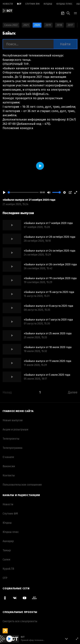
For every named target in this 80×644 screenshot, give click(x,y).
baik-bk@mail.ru (37, 94)
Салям (6, 560)
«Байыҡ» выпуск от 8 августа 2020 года (48, 306)
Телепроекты (11, 439)
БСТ (19, 4)
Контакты (9, 475)
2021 (26, 25)
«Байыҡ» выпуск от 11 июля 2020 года (48, 361)
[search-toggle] (68, 13)
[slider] (23, 192)
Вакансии (9, 466)
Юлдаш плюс (64, 4)
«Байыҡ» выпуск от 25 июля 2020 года (48, 333)
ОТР (5, 578)
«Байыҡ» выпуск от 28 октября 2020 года (50, 237)
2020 (37, 25)
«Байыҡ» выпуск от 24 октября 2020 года (50, 251)
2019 (48, 25)
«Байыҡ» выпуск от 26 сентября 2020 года (50, 264)
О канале (8, 457)
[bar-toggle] (75, 13)
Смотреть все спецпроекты (20, 621)
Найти (65, 44)
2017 (70, 25)
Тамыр (7, 550)
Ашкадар (8, 541)
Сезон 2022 (11, 25)
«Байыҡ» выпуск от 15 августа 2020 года (49, 292)
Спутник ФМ (32, 4)
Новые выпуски (13, 420)
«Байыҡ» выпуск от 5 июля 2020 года (47, 375)
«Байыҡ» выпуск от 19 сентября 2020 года (50, 278)
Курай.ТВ (8, 569)
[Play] (4, 192)
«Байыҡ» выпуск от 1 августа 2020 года (48, 320)
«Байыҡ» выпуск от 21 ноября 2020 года (29, 200)
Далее (73, 392)
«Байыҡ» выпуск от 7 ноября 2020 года (48, 223)
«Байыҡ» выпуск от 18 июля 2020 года (48, 347)
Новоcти (8, 4)
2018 (59, 25)
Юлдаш (48, 4)
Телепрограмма (12, 448)
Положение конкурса (18, 128)
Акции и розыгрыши (15, 429)
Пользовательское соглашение (22, 485)
